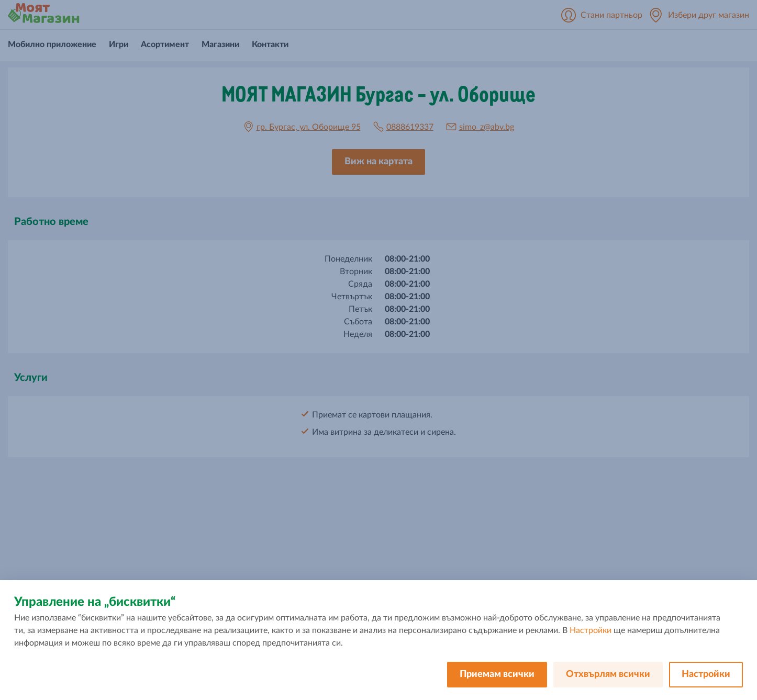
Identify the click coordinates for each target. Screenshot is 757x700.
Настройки (591, 630)
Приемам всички (497, 674)
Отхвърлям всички (608, 674)
